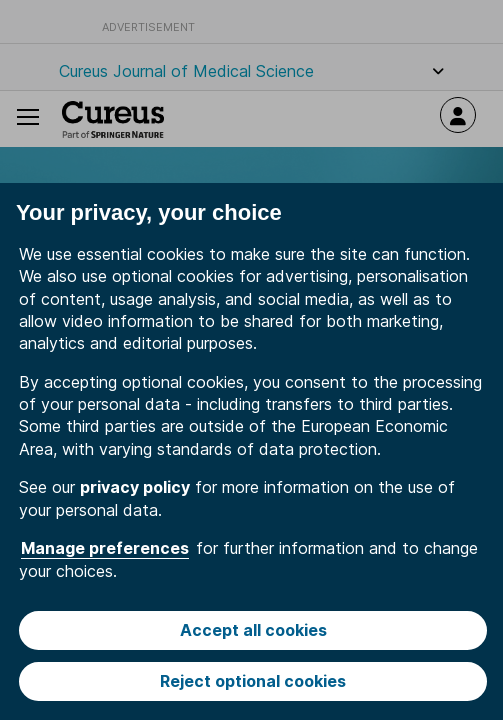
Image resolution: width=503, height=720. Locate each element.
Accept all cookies (253, 630)
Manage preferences (105, 548)
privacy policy (135, 487)
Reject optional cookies (253, 681)
